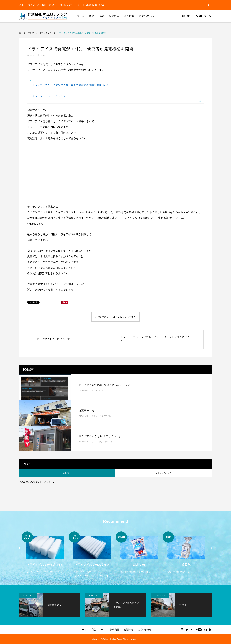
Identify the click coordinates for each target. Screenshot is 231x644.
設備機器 (114, 16)
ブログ (94, 416)
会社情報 (129, 16)
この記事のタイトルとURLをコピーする (116, 317)
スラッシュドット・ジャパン (49, 96)
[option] (45, 553)
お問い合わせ (147, 16)
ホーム (80, 16)
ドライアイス (46, 55)
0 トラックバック (164, 473)
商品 (92, 16)
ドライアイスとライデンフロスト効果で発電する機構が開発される (71, 85)
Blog (102, 16)
